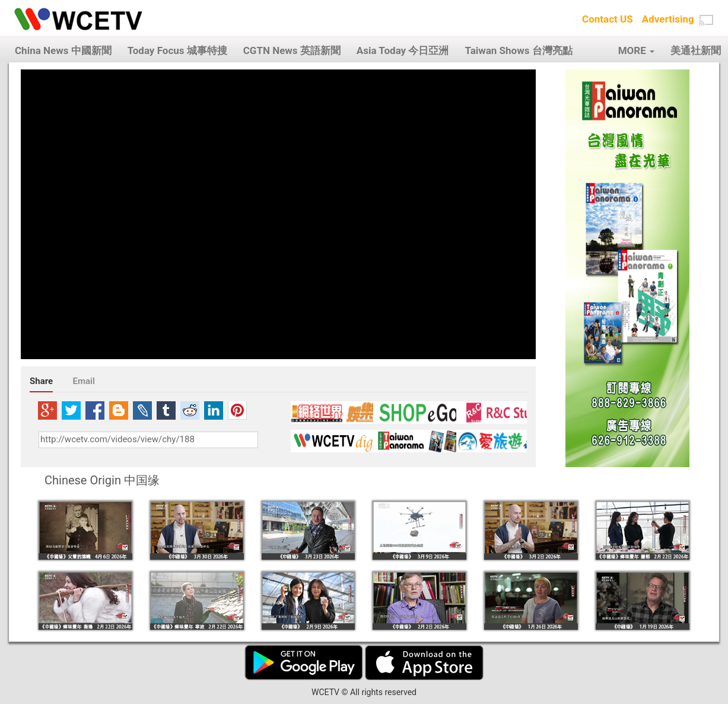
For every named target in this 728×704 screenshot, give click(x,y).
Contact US (608, 19)
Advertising (668, 19)
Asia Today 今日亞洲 (403, 50)
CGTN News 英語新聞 (292, 50)
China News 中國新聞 (63, 50)
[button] (706, 20)
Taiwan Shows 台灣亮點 (518, 50)
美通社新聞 (696, 50)
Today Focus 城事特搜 (177, 50)
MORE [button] (636, 50)
